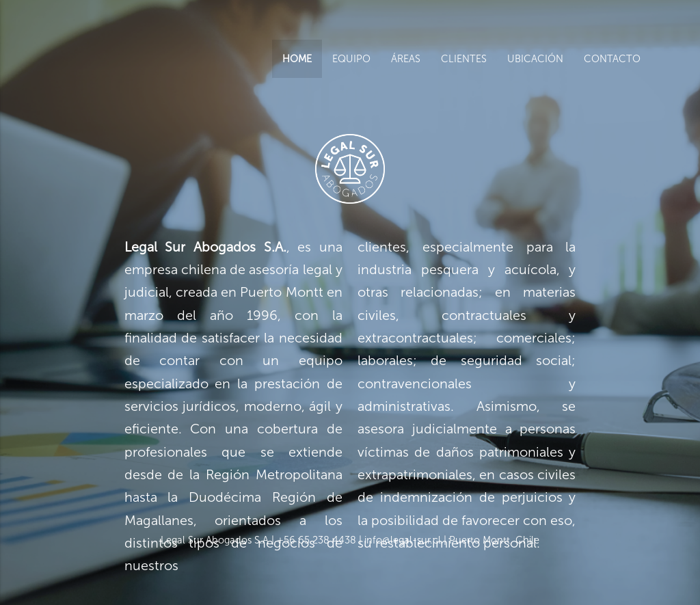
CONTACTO (612, 59)
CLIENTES (464, 59)
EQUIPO (351, 59)
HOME (297, 59)
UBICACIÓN (535, 59)
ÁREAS (406, 59)
